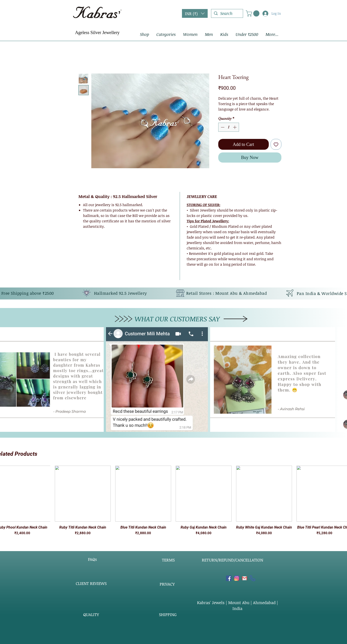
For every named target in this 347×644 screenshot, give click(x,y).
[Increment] (235, 127)
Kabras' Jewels (211, 603)
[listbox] (195, 13)
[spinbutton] (229, 127)
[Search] (227, 13)
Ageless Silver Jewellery (97, 32)
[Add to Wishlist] (276, 144)
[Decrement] (222, 127)
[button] (195, 13)
